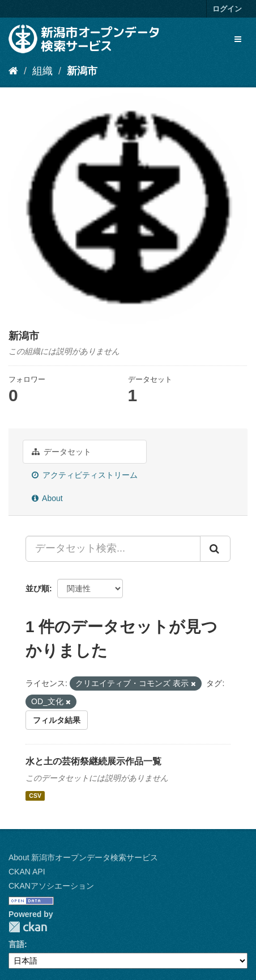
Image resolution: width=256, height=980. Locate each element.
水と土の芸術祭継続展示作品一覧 (93, 761)
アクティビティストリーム (85, 475)
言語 (16, 944)
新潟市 (82, 71)
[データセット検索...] (113, 549)
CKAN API (27, 872)
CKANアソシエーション (51, 886)
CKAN (28, 927)
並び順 (37, 588)
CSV (35, 796)
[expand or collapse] (238, 39)
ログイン (227, 9)
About (47, 498)
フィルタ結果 (57, 720)
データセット (61, 452)
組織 (42, 71)
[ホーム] (13, 71)
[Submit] (215, 549)
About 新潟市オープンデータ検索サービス (83, 857)
